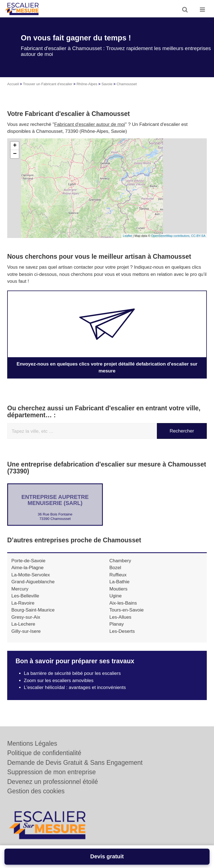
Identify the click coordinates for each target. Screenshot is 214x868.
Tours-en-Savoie (127, 610)
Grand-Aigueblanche (33, 582)
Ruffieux (118, 575)
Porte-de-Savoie (28, 560)
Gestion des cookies (36, 791)
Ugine (116, 596)
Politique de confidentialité (44, 753)
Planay (117, 624)
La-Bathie (120, 582)
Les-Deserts (122, 631)
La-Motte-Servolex (31, 575)
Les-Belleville (25, 596)
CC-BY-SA (198, 236)
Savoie (107, 84)
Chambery (120, 560)
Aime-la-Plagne (27, 568)
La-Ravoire (23, 603)
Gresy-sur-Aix (26, 617)
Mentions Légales (32, 743)
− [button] (15, 154)
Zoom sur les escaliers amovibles (59, 680)
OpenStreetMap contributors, (171, 236)
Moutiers (119, 589)
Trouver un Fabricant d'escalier (48, 84)
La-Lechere (23, 624)
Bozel (115, 568)
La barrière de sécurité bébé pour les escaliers (72, 673)
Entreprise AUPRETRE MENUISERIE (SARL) (55, 500)
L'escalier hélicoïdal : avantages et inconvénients (75, 687)
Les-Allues (120, 617)
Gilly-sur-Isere (26, 631)
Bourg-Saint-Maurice (33, 610)
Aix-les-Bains (123, 603)
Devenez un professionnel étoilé (53, 782)
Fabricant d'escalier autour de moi (90, 124)
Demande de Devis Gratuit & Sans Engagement (75, 763)
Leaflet (127, 236)
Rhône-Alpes (87, 84)
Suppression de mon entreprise (52, 772)
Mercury (20, 589)
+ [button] (15, 146)
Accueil (13, 84)
